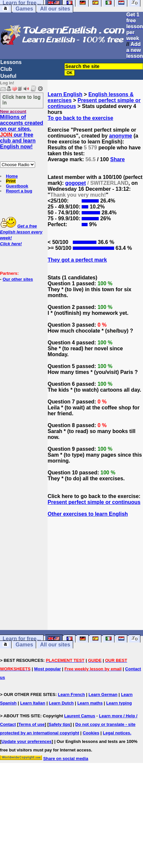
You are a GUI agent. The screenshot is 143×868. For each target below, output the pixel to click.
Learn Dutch (61, 703)
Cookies (91, 733)
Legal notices (117, 733)
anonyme (121, 136)
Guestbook (17, 186)
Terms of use (31, 724)
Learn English (65, 94)
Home (12, 176)
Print (11, 181)
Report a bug (19, 191)
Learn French (71, 694)
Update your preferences (26, 741)
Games (24, 9)
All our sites (55, 9)
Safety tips (60, 724)
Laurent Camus (80, 716)
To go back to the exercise (80, 118)
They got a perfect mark (77, 260)
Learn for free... (22, 639)
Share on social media (66, 759)
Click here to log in (21, 99)
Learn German (103, 694)
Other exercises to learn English (88, 514)
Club (6, 69)
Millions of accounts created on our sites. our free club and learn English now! (22, 132)
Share (117, 159)
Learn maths (90, 703)
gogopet (76, 183)
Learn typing (119, 703)
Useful (8, 76)
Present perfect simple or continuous (94, 502)
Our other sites (18, 279)
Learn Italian (33, 703)
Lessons (11, 62)
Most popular (48, 669)
